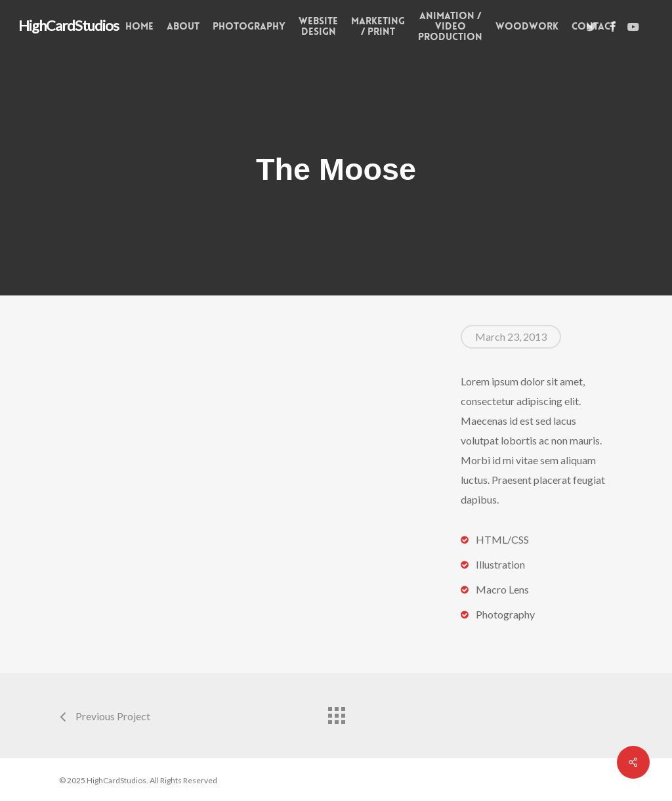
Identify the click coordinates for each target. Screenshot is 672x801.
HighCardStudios (69, 26)
